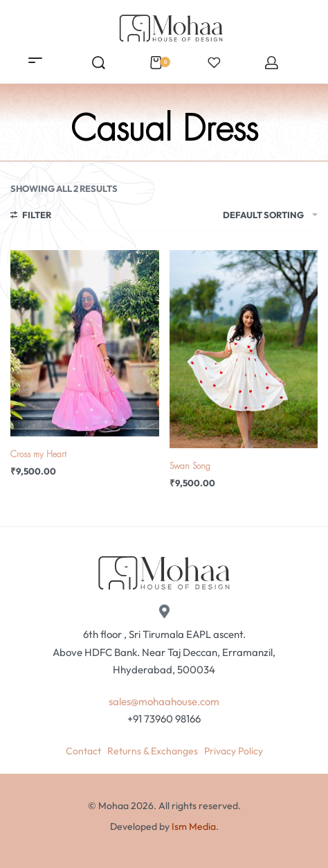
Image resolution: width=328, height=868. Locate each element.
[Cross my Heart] (85, 343)
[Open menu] (35, 60)
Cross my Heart (38, 454)
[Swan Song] (244, 349)
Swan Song (190, 466)
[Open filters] (31, 217)
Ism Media (194, 826)
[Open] (214, 63)
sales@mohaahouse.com (164, 701)
